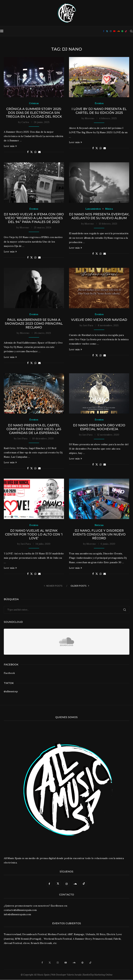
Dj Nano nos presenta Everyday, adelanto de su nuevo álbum (99, 216)
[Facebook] (104, 31)
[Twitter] (107, 31)
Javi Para (88, 325)
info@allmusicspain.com (17, 915)
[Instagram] (111, 31)
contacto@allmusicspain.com (20, 910)
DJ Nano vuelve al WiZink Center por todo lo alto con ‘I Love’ (34, 535)
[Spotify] (122, 31)
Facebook (9, 673)
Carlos (25, 122)
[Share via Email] (39, 152)
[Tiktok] (126, 31)
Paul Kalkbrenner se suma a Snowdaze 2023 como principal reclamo (34, 324)
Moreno (90, 118)
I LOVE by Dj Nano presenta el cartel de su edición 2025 (99, 111)
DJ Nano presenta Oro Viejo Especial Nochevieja (99, 427)
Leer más (10, 146)
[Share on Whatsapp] (35, 152)
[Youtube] (114, 31)
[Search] (131, 31)
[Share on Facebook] (28, 152)
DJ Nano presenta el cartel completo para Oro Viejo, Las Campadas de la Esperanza (34, 429)
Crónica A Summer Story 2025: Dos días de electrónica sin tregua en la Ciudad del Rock (34, 113)
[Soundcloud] (118, 31)
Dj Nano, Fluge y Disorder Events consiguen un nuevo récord (99, 535)
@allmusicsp (11, 691)
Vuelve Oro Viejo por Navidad (99, 320)
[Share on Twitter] (31, 152)
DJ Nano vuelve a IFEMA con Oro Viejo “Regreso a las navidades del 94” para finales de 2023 (34, 218)
